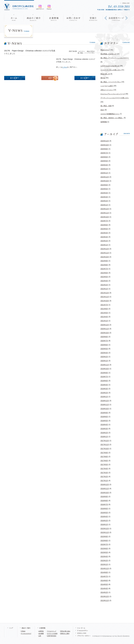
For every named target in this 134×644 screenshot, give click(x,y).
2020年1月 (104, 361)
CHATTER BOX (52, 636)
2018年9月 (104, 413)
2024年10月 (105, 181)
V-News (23, 631)
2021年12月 (105, 293)
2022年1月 (104, 289)
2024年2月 (104, 201)
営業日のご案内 (65, 633)
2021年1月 (104, 321)
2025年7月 (104, 153)
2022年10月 (105, 257)
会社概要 (41, 633)
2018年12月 (105, 401)
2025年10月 (105, 145)
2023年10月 (105, 217)
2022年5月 (104, 277)
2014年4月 (104, 588)
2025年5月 (104, 161)
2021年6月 (104, 309)
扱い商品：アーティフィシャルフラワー (115, 58)
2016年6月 (104, 509)
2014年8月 (104, 572)
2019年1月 (104, 397)
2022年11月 (105, 253)
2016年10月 (105, 493)
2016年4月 (104, 517)
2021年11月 (105, 297)
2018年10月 (105, 409)
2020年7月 (104, 341)
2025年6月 (104, 157)
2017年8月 (104, 457)
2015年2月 (104, 561)
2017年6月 (104, 461)
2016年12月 (105, 485)
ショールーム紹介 (107, 86)
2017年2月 (104, 477)
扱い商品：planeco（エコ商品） (112, 118)
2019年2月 (104, 393)
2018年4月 (104, 425)
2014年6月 (104, 581)
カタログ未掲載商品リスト (110, 114)
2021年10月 (105, 301)
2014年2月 (104, 592)
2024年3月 (104, 197)
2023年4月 (104, 233)
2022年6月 (104, 273)
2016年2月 (104, 521)
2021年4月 (104, 317)
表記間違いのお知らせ (108, 54)
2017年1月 (104, 481)
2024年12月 (105, 177)
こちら (65, 67)
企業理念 (41, 631)
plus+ (102, 110)
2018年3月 (104, 429)
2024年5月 (104, 189)
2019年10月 (105, 369)
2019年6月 (104, 381)
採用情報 (104, 122)
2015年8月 (104, 541)
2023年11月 (105, 213)
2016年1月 (104, 524)
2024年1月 (104, 205)
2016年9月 (104, 497)
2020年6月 (104, 345)
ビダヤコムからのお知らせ (110, 66)
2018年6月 (104, 417)
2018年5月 (104, 421)
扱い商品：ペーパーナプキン (111, 82)
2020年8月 (104, 337)
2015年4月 (104, 556)
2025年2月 (104, 169)
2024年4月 (104, 193)
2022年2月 (104, 285)
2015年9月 (104, 537)
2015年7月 (104, 544)
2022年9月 (104, 261)
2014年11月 (105, 569)
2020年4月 (104, 353)
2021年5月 (104, 313)
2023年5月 (104, 229)
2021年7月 (104, 305)
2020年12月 (105, 325)
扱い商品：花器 (106, 106)
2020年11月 (105, 329)
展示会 (103, 78)
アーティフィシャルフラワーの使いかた (115, 98)
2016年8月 (104, 501)
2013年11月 (105, 601)
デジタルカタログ (26, 633)
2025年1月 (104, 173)
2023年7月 (104, 221)
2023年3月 (104, 237)
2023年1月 (104, 245)
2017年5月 (104, 465)
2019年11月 (105, 365)
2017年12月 (105, 441)
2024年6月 (104, 185)
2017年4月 (104, 469)
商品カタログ (105, 50)
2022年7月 (104, 269)
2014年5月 (104, 584)
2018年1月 (104, 437)
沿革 (40, 636)
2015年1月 (104, 564)
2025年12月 (105, 141)
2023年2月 (104, 241)
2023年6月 (104, 225)
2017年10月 (105, 449)
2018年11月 (105, 405)
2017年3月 (104, 473)
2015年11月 (105, 532)
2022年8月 (104, 265)
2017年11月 (105, 445)
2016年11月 (105, 489)
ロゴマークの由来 (52, 633)
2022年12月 (105, 249)
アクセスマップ (52, 631)
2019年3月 (104, 389)
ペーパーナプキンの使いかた (111, 70)
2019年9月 (104, 373)
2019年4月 (104, 385)
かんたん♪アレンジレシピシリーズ (113, 94)
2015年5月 (104, 552)
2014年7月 (104, 576)
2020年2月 (104, 357)
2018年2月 (104, 433)
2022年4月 (104, 281)
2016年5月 (104, 513)
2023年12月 (105, 209)
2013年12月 (105, 596)
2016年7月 (104, 505)
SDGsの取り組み (65, 631)
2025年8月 (104, 149)
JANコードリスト (107, 90)
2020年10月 (105, 333)
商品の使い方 (105, 74)
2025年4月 (104, 165)
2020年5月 (104, 349)
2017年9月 (104, 453)
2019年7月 (104, 377)
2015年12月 (105, 529)
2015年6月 (104, 549)
